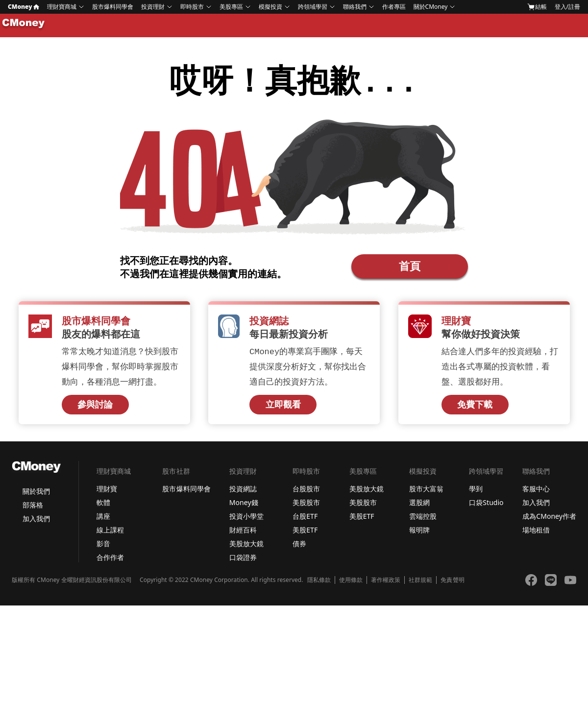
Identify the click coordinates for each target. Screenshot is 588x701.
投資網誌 (243, 492)
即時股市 (192, 7)
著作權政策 (386, 583)
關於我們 (36, 494)
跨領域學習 (313, 7)
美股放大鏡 (246, 546)
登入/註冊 (567, 7)
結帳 (537, 7)
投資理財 (153, 7)
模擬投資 (270, 7)
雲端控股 (423, 519)
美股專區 (231, 7)
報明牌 (419, 533)
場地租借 (536, 533)
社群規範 (420, 583)
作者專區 (394, 7)
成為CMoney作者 (549, 519)
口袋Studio (486, 505)
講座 (103, 519)
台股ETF (305, 519)
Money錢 (244, 505)
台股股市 (306, 492)
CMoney (24, 7)
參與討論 (95, 408)
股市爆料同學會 (113, 7)
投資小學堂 (246, 519)
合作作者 (110, 560)
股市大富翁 (426, 492)
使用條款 (351, 583)
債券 (299, 546)
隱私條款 (319, 583)
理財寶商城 (62, 7)
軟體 (103, 505)
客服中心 (536, 492)
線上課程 (110, 533)
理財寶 (107, 492)
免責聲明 (452, 583)
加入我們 (36, 521)
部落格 (33, 508)
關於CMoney (431, 7)
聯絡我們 (355, 7)
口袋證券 (243, 560)
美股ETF (305, 533)
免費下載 (475, 408)
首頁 (410, 267)
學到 (476, 492)
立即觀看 (283, 408)
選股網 (419, 505)
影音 (103, 546)
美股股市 (306, 505)
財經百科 (243, 533)
